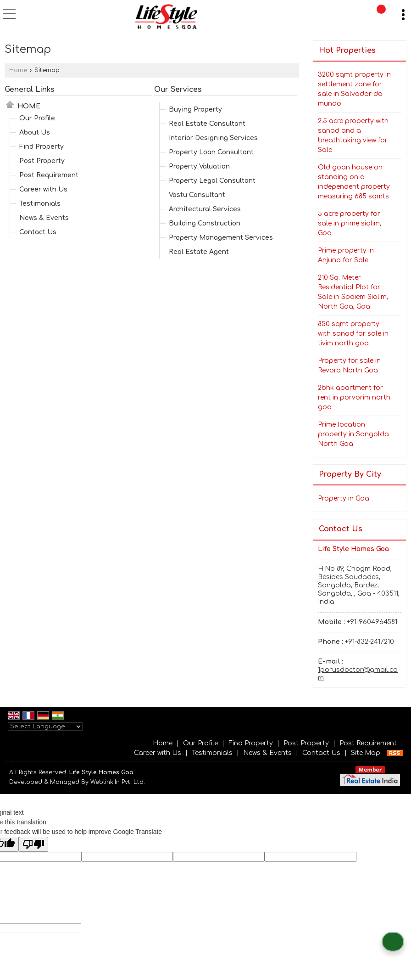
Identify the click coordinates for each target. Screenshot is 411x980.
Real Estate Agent (199, 252)
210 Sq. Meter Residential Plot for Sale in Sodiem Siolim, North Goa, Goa (353, 292)
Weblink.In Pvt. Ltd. (118, 782)
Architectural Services (205, 209)
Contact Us (38, 232)
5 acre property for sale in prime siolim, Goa (350, 223)
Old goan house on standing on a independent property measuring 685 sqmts (354, 182)
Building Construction (205, 223)
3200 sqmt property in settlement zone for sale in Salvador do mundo (354, 89)
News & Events (44, 218)
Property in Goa (344, 498)
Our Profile (37, 118)
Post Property (42, 161)
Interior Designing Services (213, 138)
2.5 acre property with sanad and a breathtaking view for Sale (353, 135)
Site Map (366, 753)
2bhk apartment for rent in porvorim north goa (354, 397)
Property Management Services (221, 238)
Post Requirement (49, 175)
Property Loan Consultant (211, 152)
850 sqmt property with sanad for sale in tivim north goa (353, 334)
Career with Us (43, 189)
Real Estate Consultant (207, 124)
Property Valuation (199, 166)
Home (18, 70)
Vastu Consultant (197, 195)
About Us (35, 132)
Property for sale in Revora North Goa (349, 366)
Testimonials (40, 204)
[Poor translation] (33, 844)
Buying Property (195, 110)
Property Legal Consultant (212, 181)
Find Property (42, 147)
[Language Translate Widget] (45, 727)
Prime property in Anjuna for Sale (346, 255)
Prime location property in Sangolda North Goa (353, 434)
